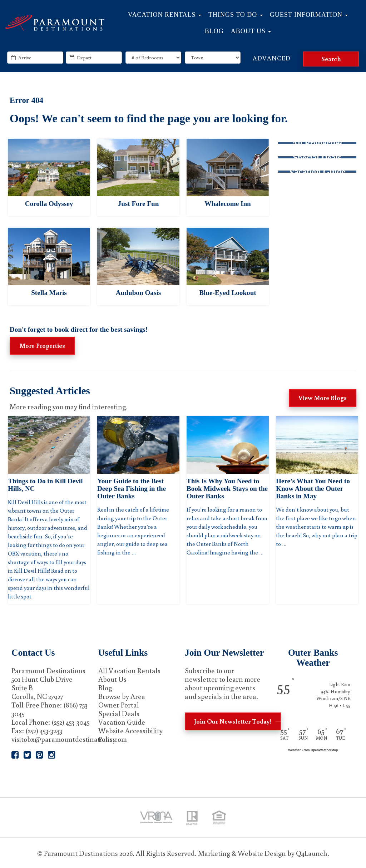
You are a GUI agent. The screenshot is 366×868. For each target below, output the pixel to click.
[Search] (331, 59)
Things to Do (236, 15)
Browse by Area (122, 696)
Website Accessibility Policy (130, 735)
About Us (251, 31)
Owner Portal (119, 705)
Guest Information (309, 15)
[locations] (213, 58)
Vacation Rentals (165, 15)
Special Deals (119, 713)
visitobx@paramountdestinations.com (69, 739)
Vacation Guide (122, 722)
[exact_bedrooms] (153, 58)
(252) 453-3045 (70, 722)
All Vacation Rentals (129, 670)
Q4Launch (312, 853)
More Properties (42, 345)
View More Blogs (323, 398)
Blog (214, 31)
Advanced (272, 58)
